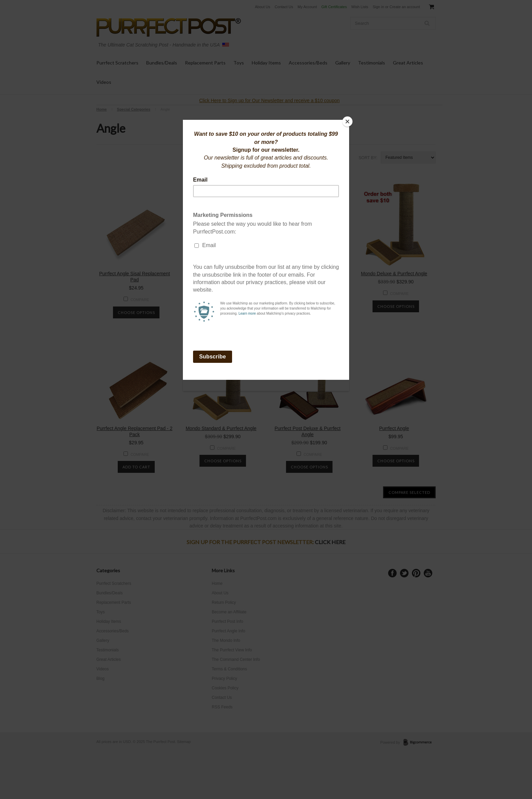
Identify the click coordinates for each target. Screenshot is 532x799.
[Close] (347, 122)
